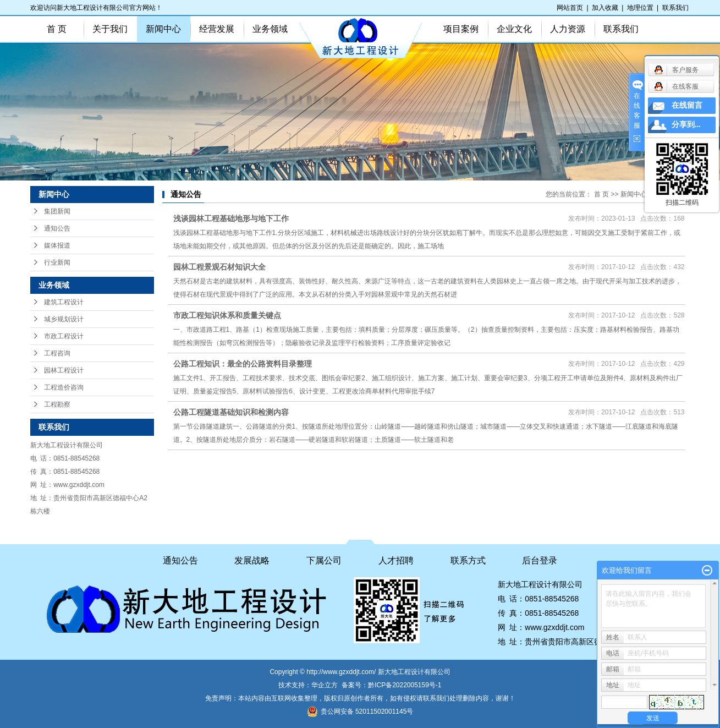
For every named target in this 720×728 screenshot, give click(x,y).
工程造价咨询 (64, 387)
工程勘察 (57, 404)
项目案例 (461, 29)
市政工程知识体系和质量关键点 (227, 315)
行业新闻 (57, 262)
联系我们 (675, 8)
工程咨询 (57, 353)
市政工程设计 (64, 336)
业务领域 (270, 29)
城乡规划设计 (64, 319)
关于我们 (110, 29)
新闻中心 (163, 29)
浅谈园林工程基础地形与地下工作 (231, 218)
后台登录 (540, 560)
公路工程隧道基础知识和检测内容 (231, 412)
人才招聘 (396, 560)
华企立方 (325, 685)
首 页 (57, 29)
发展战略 (252, 560)
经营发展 (217, 29)
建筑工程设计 (64, 302)
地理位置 (640, 8)
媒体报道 (57, 245)
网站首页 (570, 8)
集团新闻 (57, 211)
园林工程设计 (64, 370)
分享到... (686, 125)
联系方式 (468, 560)
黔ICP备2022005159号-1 (405, 685)
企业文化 (514, 29)
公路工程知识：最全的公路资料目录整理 (243, 364)
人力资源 (568, 29)
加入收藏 (605, 8)
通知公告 (57, 228)
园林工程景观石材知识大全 (219, 267)
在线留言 (687, 105)
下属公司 (324, 560)
